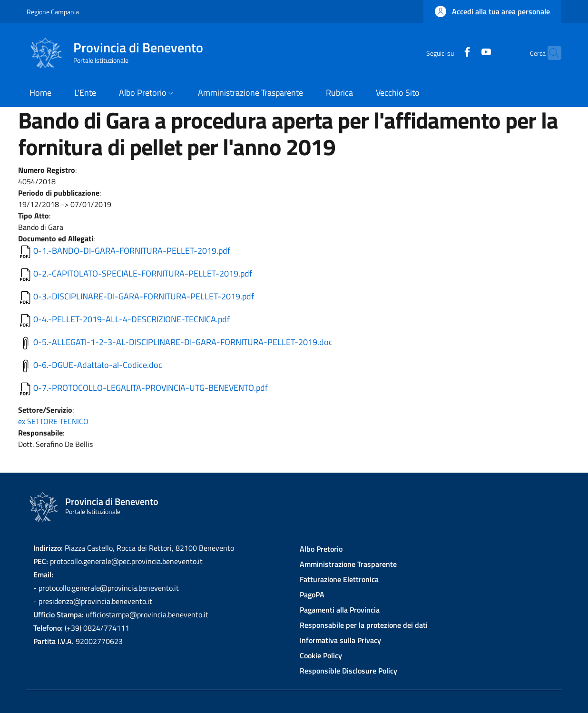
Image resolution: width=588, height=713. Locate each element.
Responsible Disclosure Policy (348, 671)
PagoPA (312, 594)
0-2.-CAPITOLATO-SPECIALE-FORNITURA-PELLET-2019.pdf (143, 273)
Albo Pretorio (321, 549)
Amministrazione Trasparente (348, 564)
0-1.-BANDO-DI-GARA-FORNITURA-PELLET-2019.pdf (132, 251)
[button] (492, 11)
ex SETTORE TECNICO (53, 421)
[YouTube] (468, 53)
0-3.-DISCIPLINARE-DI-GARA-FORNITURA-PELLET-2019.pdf (144, 296)
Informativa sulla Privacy (340, 640)
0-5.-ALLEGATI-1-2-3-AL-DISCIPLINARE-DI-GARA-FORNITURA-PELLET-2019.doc (183, 342)
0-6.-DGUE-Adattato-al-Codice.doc (98, 365)
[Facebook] (449, 53)
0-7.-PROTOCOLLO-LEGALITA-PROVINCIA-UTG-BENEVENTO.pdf (151, 388)
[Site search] (550, 53)
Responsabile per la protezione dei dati (364, 625)
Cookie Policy (321, 655)
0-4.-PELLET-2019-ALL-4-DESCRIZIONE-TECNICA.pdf (132, 319)
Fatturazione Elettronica (339, 579)
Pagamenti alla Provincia (340, 610)
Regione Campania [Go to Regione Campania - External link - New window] (53, 12)
